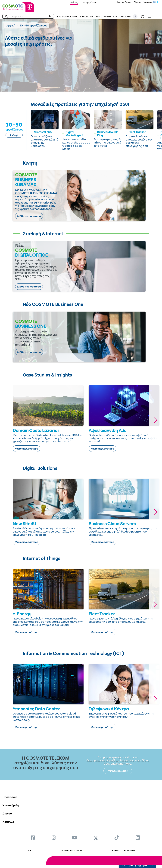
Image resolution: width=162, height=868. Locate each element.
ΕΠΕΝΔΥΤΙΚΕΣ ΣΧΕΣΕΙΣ (124, 850)
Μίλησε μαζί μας (118, 771)
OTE (29, 850)
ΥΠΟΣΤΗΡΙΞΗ (103, 16)
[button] (135, 16)
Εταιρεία (147, 2)
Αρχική (11, 25)
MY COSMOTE (122, 16)
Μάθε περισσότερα (29, 216)
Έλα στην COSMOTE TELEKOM (75, 16)
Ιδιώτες (74, 2)
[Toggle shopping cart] (144, 16)
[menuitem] (33, 838)
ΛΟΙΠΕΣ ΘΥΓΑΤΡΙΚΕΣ (72, 850)
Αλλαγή (14, 135)
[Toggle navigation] (149, 17)
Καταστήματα (124, 2)
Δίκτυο (137, 2)
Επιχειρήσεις (90, 2)
